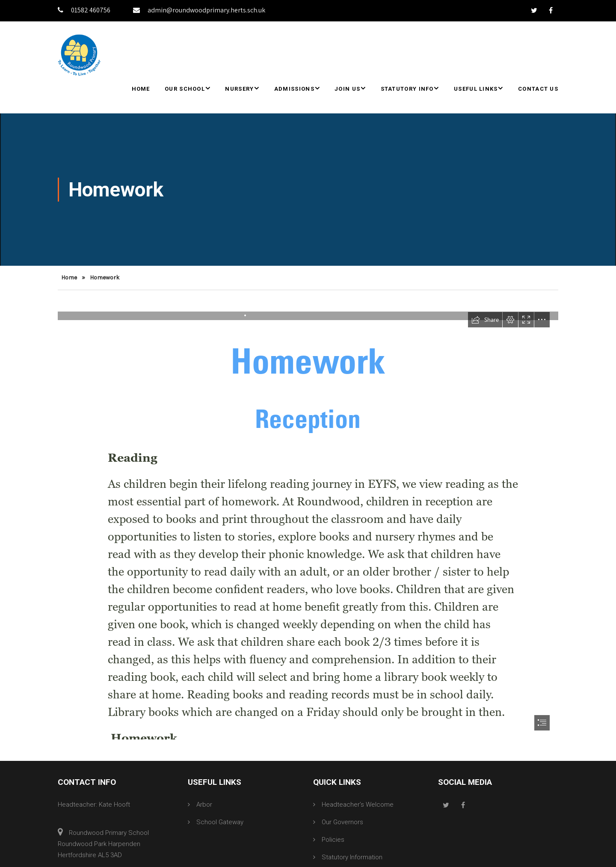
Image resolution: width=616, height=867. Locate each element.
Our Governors (342, 822)
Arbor (204, 805)
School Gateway (220, 822)
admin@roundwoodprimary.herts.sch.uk (199, 10)
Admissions (294, 89)
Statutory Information (352, 857)
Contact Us (538, 89)
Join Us (347, 89)
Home (141, 89)
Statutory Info (407, 89)
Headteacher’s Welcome (358, 805)
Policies (333, 840)
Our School (185, 89)
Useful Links (476, 89)
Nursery (239, 89)
